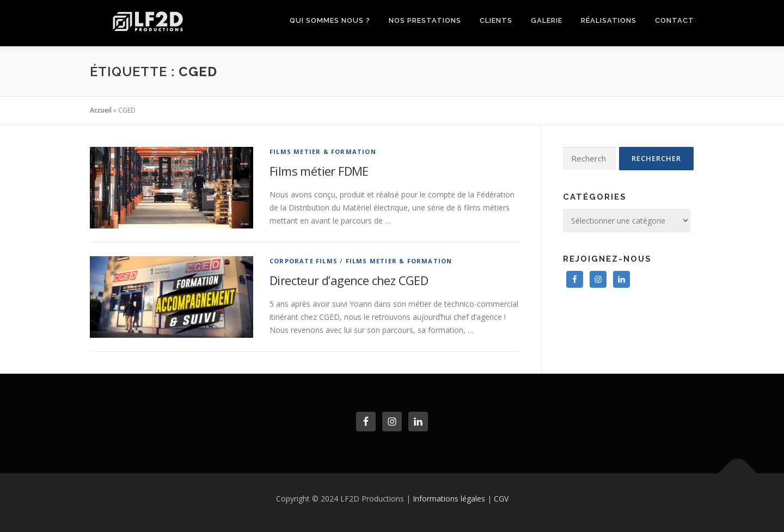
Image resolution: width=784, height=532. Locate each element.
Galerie (547, 20)
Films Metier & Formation (323, 151)
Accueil (101, 110)
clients (496, 20)
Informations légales (449, 499)
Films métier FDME (319, 171)
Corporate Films (304, 261)
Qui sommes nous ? (330, 20)
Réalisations (609, 20)
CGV (501, 499)
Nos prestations (425, 20)
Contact (675, 20)
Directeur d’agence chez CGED (349, 280)
